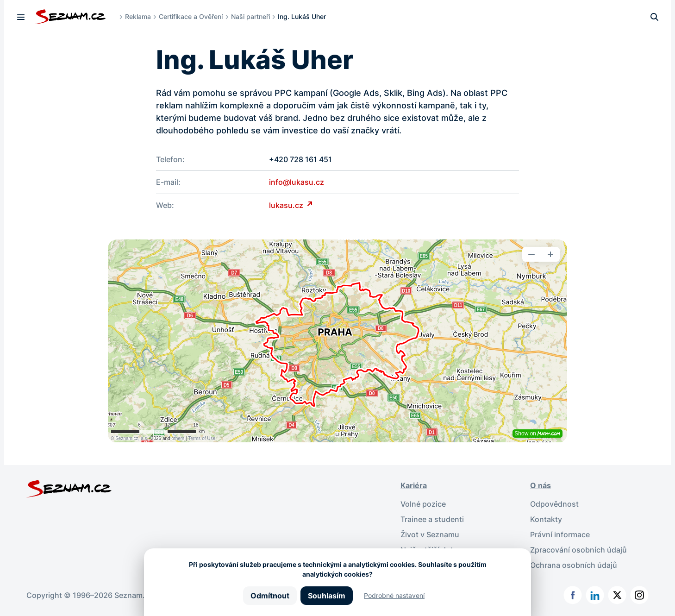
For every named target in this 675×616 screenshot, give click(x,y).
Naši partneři (250, 16)
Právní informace (560, 533)
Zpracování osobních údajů (578, 547)
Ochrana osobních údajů (574, 562)
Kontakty (546, 518)
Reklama (138, 16)
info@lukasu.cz (297, 182)
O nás (541, 484)
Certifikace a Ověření (191, 16)
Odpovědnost (554, 503)
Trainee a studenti (432, 518)
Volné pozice (423, 503)
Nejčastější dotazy (433, 547)
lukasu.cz (287, 205)
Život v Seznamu (430, 533)
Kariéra (414, 484)
